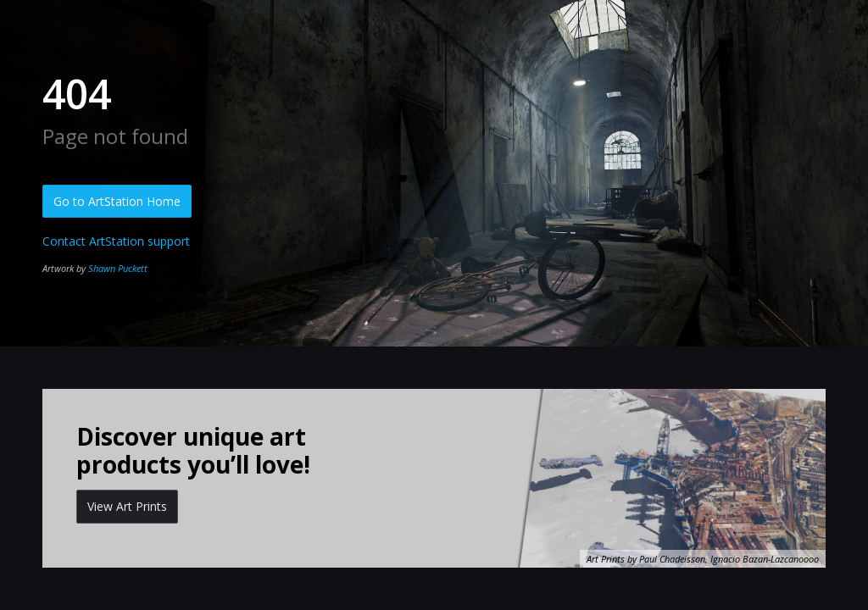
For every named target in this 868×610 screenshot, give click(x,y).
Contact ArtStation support (116, 241)
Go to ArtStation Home (117, 201)
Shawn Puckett (118, 268)
